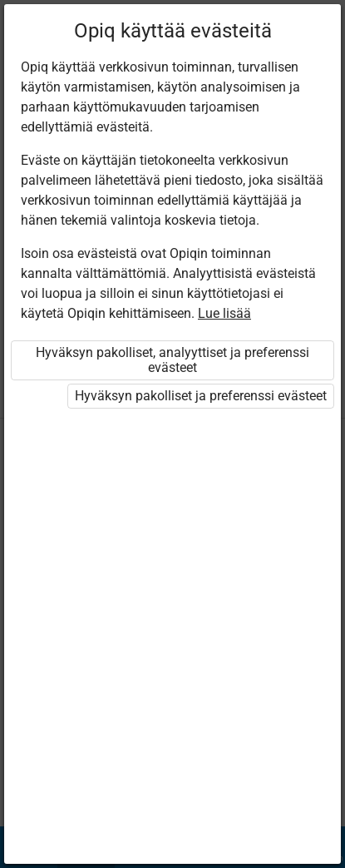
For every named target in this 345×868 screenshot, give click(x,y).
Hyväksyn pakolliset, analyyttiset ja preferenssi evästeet (172, 360)
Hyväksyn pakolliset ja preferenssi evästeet (201, 396)
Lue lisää (224, 313)
